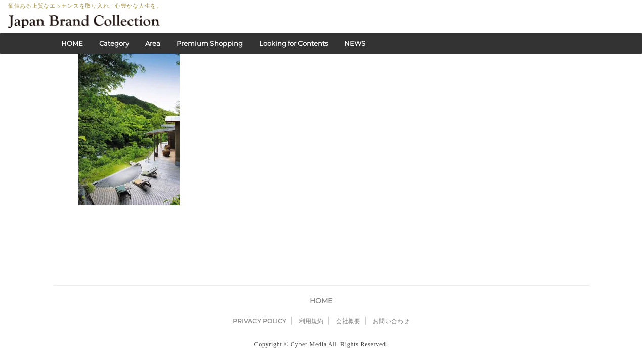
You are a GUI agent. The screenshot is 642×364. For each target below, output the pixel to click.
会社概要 (348, 281)
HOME (72, 43)
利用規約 (311, 281)
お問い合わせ (391, 281)
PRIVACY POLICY (260, 281)
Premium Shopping (210, 43)
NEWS (355, 43)
